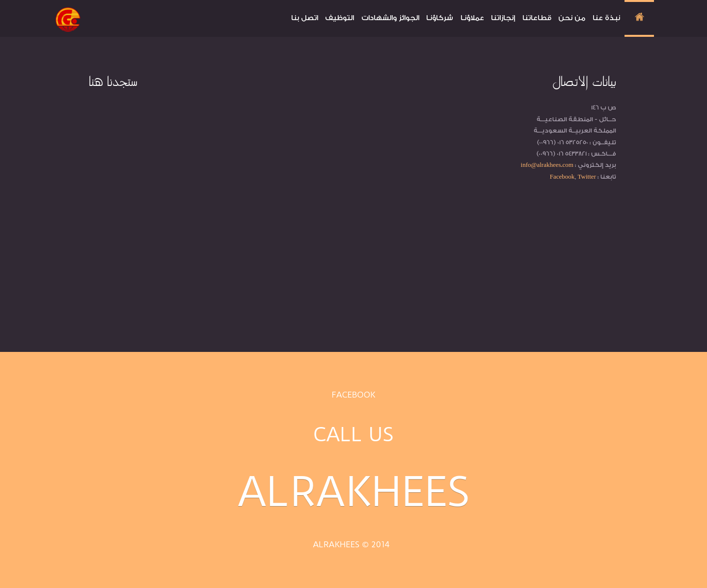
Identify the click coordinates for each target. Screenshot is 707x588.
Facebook (353, 395)
